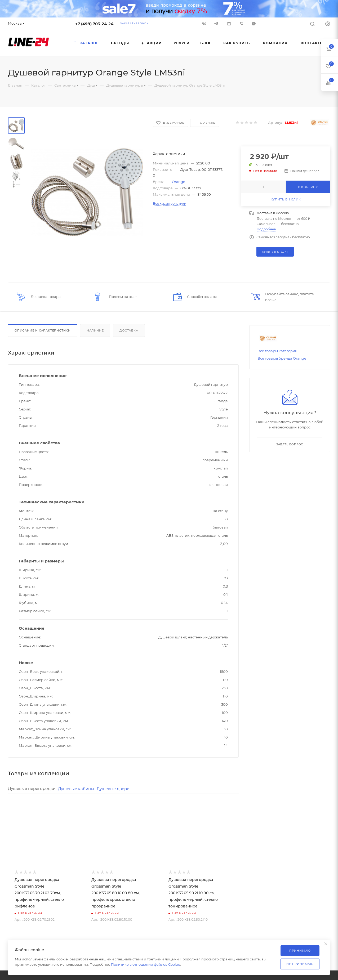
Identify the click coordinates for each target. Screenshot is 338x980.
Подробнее (266, 229)
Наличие (95, 330)
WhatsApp (254, 24)
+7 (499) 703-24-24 (94, 24)
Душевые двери (113, 789)
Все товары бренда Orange (282, 358)
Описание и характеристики (43, 330)
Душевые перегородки (32, 788)
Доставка (129, 330)
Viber (241, 24)
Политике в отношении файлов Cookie (146, 964)
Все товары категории (277, 351)
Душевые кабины (76, 789)
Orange (179, 182)
